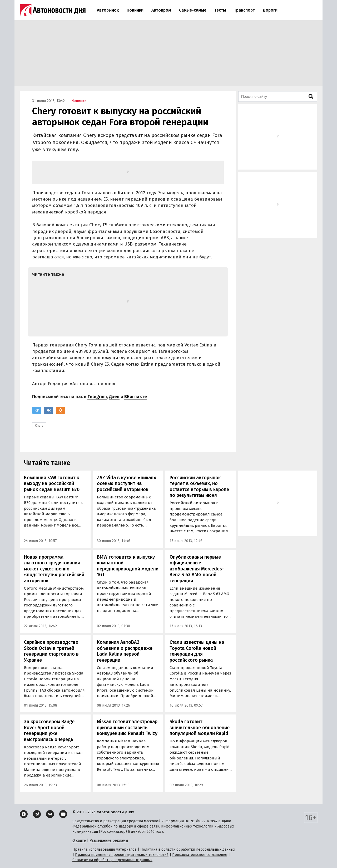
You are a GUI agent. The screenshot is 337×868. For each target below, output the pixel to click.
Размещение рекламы (109, 841)
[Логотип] (53, 10)
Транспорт (244, 10)
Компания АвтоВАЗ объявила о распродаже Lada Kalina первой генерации (125, 651)
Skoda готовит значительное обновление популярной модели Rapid (200, 727)
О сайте (79, 841)
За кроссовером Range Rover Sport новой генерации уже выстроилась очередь (49, 731)
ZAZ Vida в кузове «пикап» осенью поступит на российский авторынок (127, 484)
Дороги (270, 10)
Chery (39, 426)
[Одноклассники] (60, 410)
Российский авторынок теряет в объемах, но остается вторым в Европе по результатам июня (199, 487)
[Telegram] (37, 410)
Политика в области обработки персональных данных (188, 849)
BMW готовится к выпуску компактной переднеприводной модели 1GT (128, 566)
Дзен (114, 397)
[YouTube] (63, 814)
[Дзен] (24, 814)
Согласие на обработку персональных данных (112, 860)
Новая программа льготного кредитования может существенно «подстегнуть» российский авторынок (54, 569)
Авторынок (108, 10)
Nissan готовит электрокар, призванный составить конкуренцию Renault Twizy (128, 727)
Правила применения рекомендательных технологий (122, 855)
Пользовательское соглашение (200, 855)
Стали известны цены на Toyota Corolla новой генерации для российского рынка (197, 651)
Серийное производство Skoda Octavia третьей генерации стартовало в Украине (51, 651)
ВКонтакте (136, 397)
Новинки (135, 10)
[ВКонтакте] (49, 410)
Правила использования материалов (105, 849)
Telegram (97, 397)
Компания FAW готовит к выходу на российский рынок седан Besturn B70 (52, 484)
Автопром (161, 10)
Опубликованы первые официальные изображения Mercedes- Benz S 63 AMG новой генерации (197, 569)
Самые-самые (193, 10)
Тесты (220, 10)
